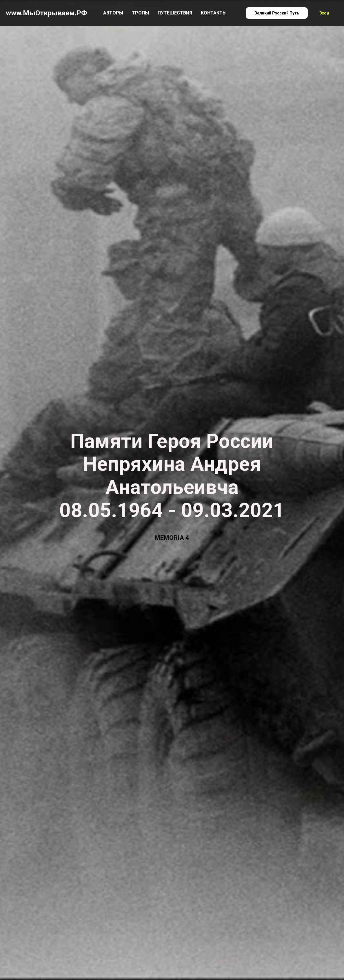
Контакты (214, 13)
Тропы (140, 13)
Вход (324, 13)
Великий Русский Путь (277, 13)
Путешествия (175, 13)
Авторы (113, 13)
